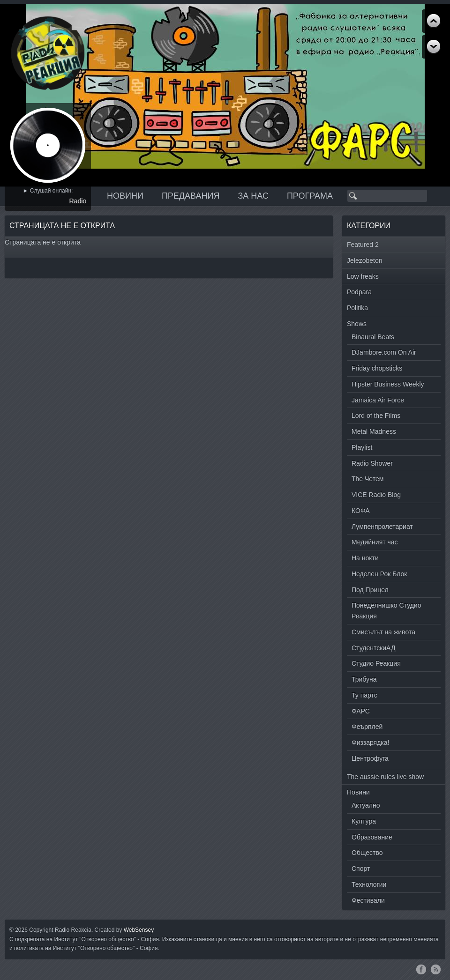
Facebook (421, 969)
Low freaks (363, 276)
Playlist (362, 447)
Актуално (366, 805)
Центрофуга (370, 758)
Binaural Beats (373, 337)
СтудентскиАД (373, 648)
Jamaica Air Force (378, 400)
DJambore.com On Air (384, 352)
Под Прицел (370, 590)
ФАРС (361, 711)
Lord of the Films (376, 416)
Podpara (359, 292)
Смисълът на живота (383, 632)
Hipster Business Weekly (388, 384)
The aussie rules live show (385, 777)
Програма (310, 196)
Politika (357, 308)
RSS (436, 969)
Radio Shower (372, 463)
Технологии (369, 884)
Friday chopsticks (377, 368)
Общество (367, 853)
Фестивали (368, 900)
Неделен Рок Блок (379, 574)
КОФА (361, 511)
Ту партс (364, 695)
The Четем (367, 479)
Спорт (361, 869)
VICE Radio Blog (376, 495)
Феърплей (367, 727)
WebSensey (139, 930)
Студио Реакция (376, 663)
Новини (125, 196)
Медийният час (375, 542)
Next (434, 21)
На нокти (365, 558)
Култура (364, 821)
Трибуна (364, 679)
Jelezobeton (365, 260)
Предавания (191, 196)
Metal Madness (374, 431)
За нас (253, 196)
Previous (434, 47)
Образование (372, 837)
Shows (357, 324)
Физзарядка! (370, 742)
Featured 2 (363, 245)
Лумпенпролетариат (382, 527)
